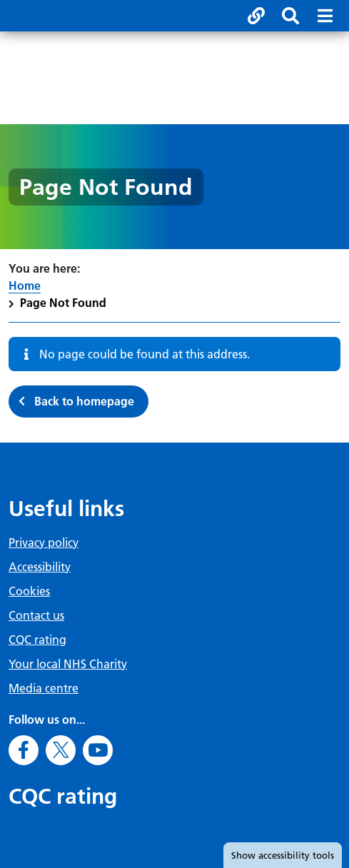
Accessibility (40, 567)
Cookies (29, 591)
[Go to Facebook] (24, 750)
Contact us (36, 615)
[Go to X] (61, 750)
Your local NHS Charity (68, 664)
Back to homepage (84, 401)
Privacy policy (44, 542)
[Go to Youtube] (98, 750)
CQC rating (37, 640)
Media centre (44, 688)
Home (25, 286)
